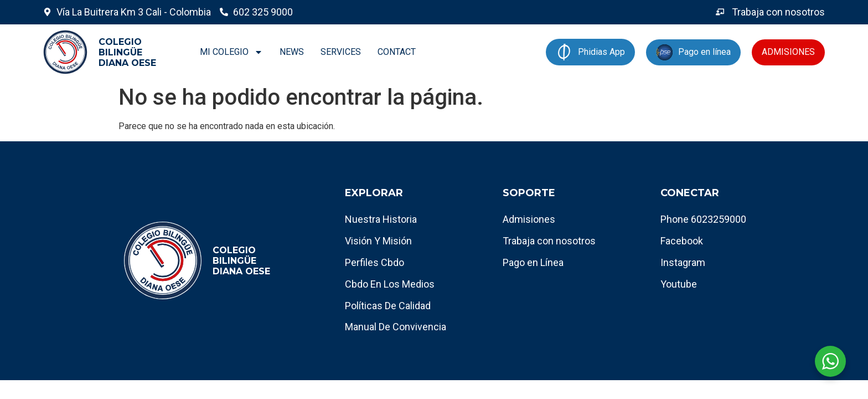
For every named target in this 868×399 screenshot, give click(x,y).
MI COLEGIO (231, 52)
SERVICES (341, 52)
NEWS (292, 52)
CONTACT (397, 52)
